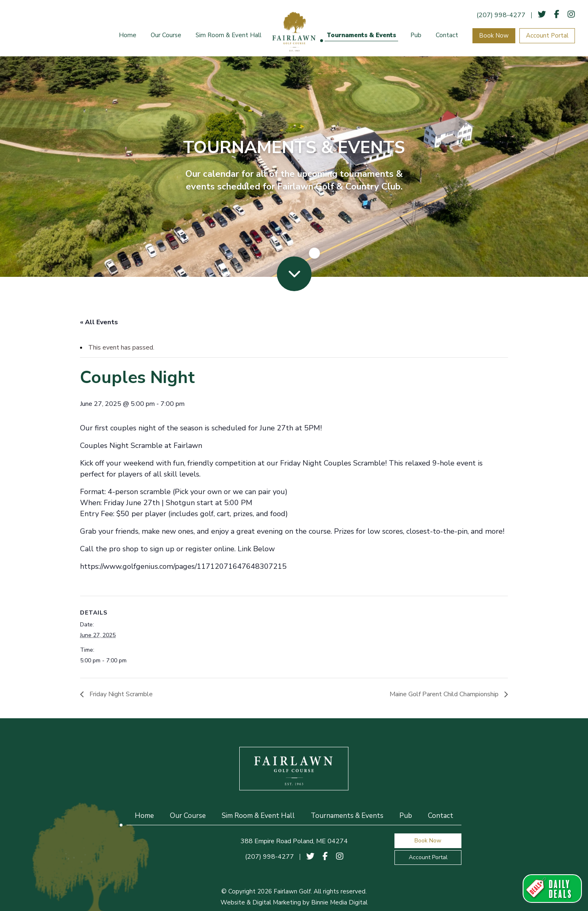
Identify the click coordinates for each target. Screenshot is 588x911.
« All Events (99, 322)
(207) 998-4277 (501, 15)
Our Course (166, 35)
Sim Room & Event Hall (228, 35)
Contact (447, 35)
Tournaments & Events (361, 35)
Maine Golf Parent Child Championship (445, 694)
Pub (416, 35)
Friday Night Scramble (120, 694)
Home (128, 35)
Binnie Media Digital (339, 902)
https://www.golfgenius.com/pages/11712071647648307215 (183, 566)
